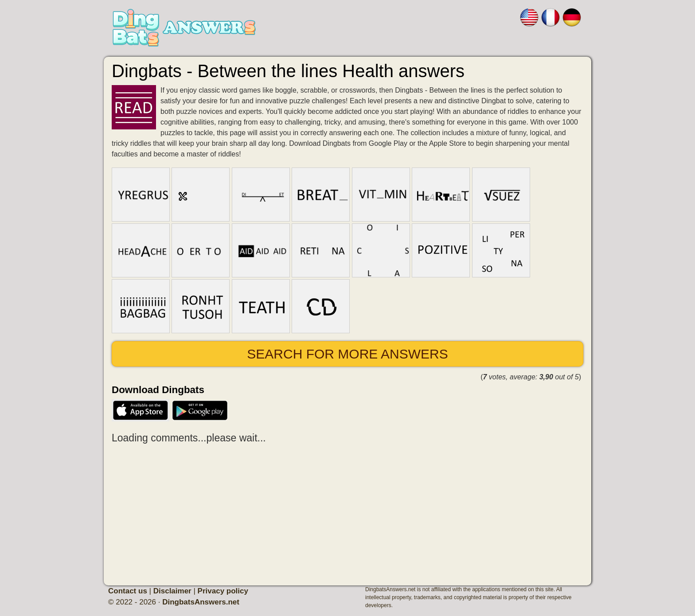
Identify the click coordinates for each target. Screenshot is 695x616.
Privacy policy (223, 591)
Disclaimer (172, 591)
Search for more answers (347, 354)
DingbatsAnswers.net (201, 602)
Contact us (128, 591)
